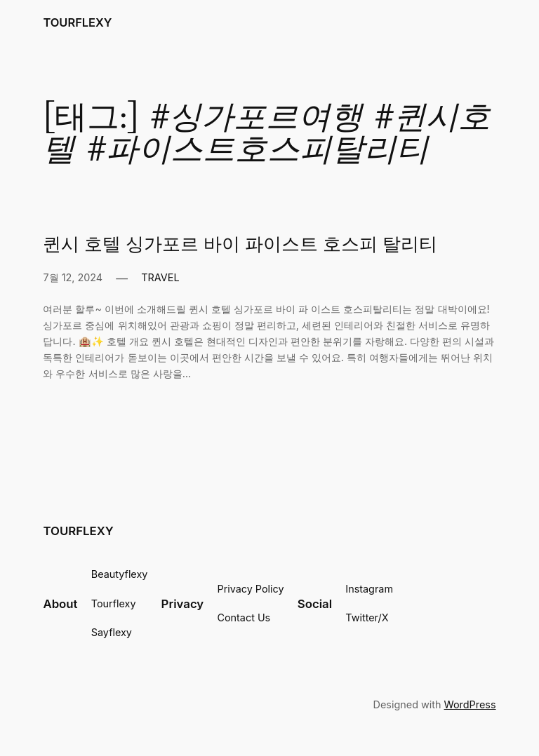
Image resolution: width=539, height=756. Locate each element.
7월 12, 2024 (72, 278)
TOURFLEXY (78, 22)
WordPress (471, 705)
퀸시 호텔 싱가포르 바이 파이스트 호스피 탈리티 (239, 244)
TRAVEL (159, 278)
